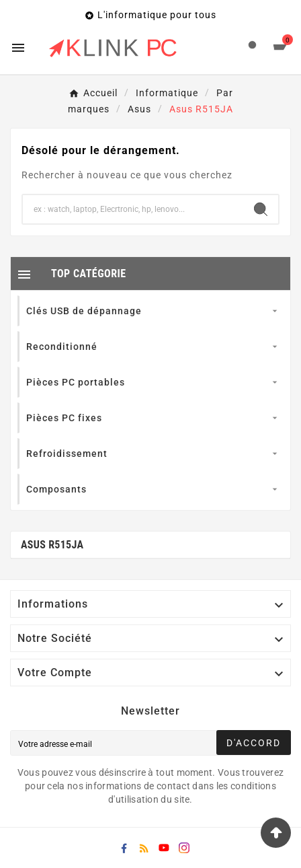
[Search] (261, 209)
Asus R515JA (52, 545)
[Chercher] (133, 209)
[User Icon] (252, 48)
